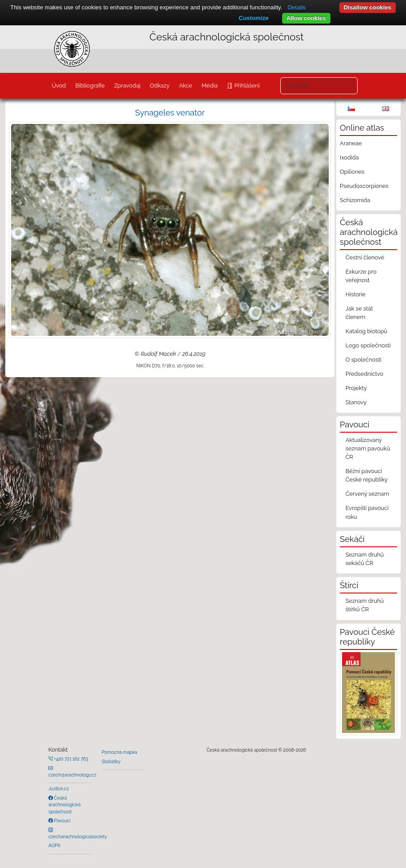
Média (210, 86)
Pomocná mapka (119, 752)
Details (297, 7)
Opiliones (352, 172)
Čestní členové (365, 257)
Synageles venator (170, 113)
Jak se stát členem (359, 313)
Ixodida (349, 157)
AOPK (54, 845)
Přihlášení (246, 86)
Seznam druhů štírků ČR (365, 605)
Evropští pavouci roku (367, 512)
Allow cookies (306, 18)
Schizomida (355, 200)
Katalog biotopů (366, 331)
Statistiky (111, 761)
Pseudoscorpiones (364, 186)
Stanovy (356, 402)
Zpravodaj (127, 86)
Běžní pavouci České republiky (367, 475)
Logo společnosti (368, 345)
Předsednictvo (364, 374)
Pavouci (62, 820)
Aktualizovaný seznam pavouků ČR (368, 448)
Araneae (351, 143)
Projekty (356, 388)
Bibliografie (90, 86)
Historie (356, 294)
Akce (186, 86)
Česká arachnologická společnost (64, 805)
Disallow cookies (368, 7)
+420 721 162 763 (71, 759)
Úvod (59, 86)
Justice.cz (59, 788)
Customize (253, 18)
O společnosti (364, 360)
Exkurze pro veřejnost (361, 276)
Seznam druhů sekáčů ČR (365, 559)
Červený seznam (367, 494)
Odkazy (160, 86)
